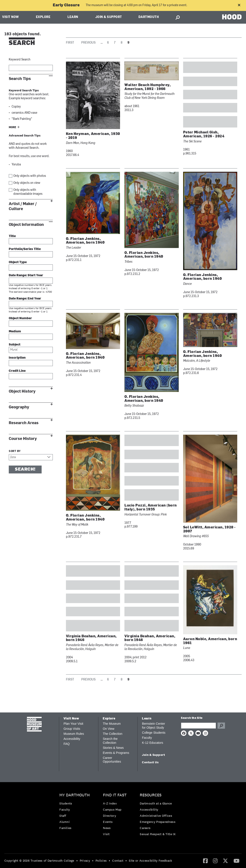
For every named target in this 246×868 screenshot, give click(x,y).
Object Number (20, 318)
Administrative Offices (156, 816)
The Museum (112, 724)
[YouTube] (236, 861)
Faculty (147, 738)
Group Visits (72, 729)
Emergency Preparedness (158, 822)
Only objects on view (27, 183)
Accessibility (72, 739)
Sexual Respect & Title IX (158, 834)
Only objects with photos (30, 176)
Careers (145, 828)
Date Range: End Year (25, 299)
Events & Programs (116, 753)
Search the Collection (110, 741)
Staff (63, 816)
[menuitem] (76, 813)
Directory (110, 816)
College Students (154, 733)
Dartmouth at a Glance (156, 803)
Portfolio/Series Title (25, 249)
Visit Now (11, 17)
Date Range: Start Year (26, 275)
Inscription (17, 358)
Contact (118, 861)
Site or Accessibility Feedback (150, 861)
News (107, 828)
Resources (151, 795)
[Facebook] (205, 861)
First (70, 43)
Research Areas (24, 423)
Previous (88, 43)
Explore (43, 17)
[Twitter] (225, 861)
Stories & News (113, 748)
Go (221, 726)
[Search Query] (198, 726)
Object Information (26, 225)
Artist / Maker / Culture (23, 206)
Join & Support (109, 17)
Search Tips (20, 79)
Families (65, 828)
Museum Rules (74, 734)
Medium (15, 332)
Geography (19, 407)
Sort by (15, 451)
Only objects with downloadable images (28, 192)
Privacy (85, 861)
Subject (15, 345)
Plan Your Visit (73, 724)
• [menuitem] (77, 861)
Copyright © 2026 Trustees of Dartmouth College (39, 861)
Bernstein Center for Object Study (153, 726)
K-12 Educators (153, 743)
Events (108, 822)
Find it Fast (115, 795)
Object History (22, 391)
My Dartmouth (75, 795)
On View (109, 729)
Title (12, 236)
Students (66, 803)
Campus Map (112, 810)
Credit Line (17, 371)
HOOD (232, 17)
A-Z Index (110, 803)
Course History (23, 439)
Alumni (65, 822)
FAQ (67, 744)
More (12, 128)
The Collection (113, 734)
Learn (73, 17)
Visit (106, 834)
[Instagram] (215, 861)
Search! (25, 469)
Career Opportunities (112, 760)
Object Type (18, 262)
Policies (101, 861)
